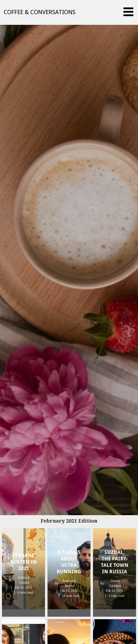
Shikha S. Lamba (24, 580)
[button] (130, 12)
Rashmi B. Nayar (70, 583)
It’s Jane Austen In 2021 (23, 562)
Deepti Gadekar (115, 583)
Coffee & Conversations (40, 12)
